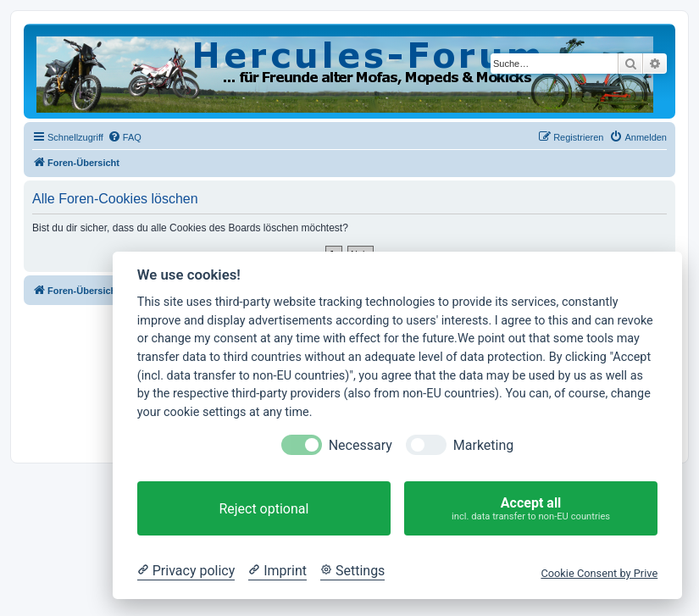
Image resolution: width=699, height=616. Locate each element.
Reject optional (264, 509)
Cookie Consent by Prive (599, 573)
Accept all (531, 509)
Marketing (483, 445)
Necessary (361, 445)
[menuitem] (125, 137)
